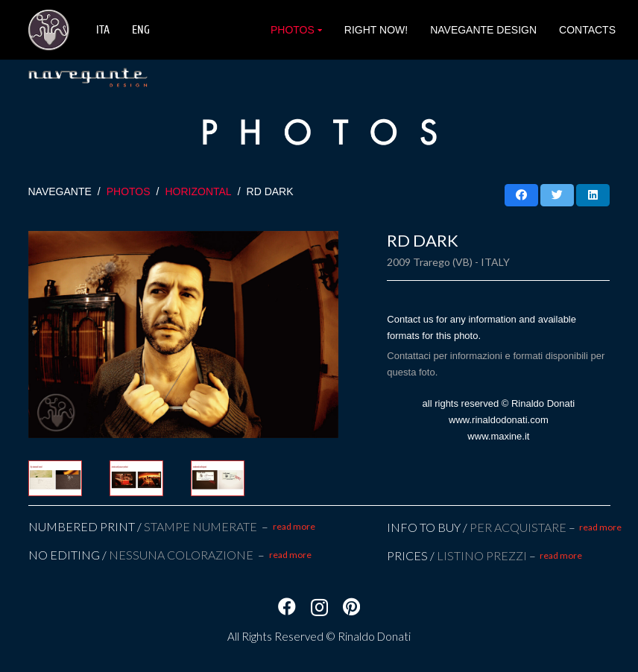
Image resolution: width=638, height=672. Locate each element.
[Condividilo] (521, 195)
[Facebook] (287, 606)
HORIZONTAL (198, 191)
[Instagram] (319, 607)
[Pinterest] (351, 606)
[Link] (49, 30)
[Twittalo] (557, 195)
